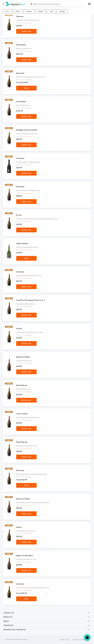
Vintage (62, 11)
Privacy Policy (65, 640)
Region (41, 11)
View (26, 88)
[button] (47, 4)
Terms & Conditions (80, 640)
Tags (51, 11)
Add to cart (26, 31)
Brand (18, 11)
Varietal (29, 11)
